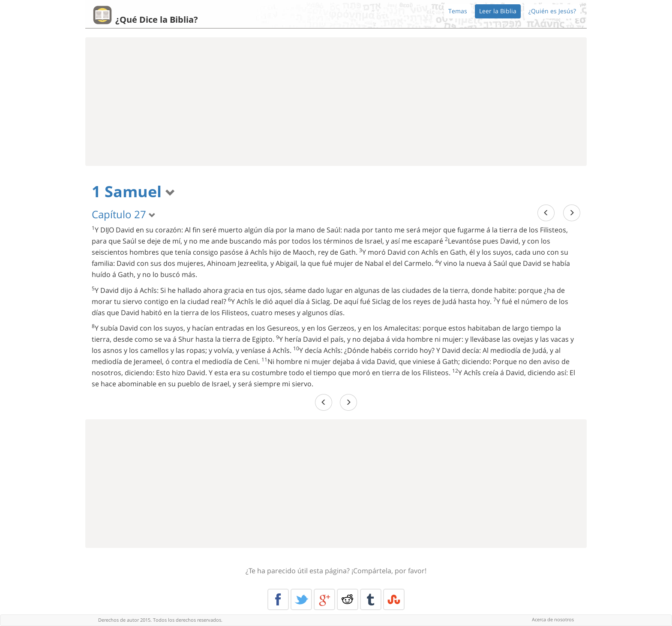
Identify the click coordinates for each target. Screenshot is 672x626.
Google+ (324, 599)
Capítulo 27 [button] (124, 214)
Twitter (301, 599)
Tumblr (371, 599)
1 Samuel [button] (133, 191)
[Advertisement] (336, 102)
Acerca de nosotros (553, 619)
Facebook (278, 599)
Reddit (348, 599)
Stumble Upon (394, 599)
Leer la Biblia (498, 11)
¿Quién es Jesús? (552, 11)
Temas (458, 11)
